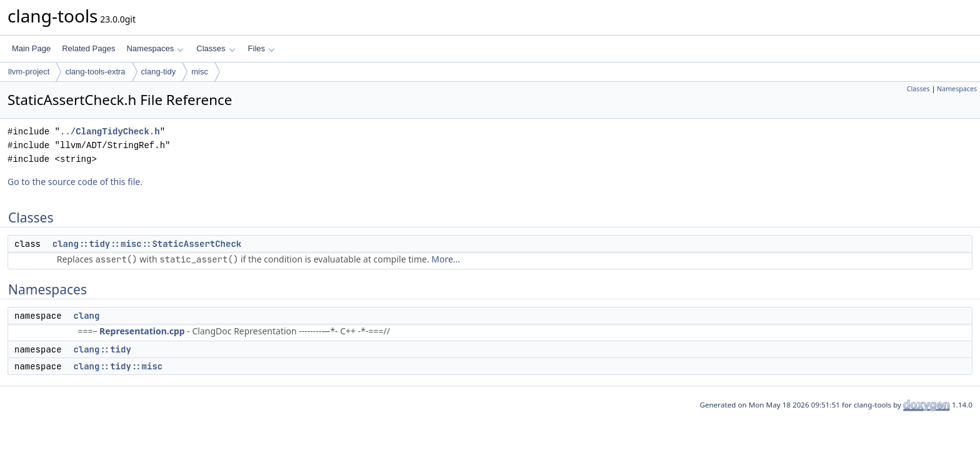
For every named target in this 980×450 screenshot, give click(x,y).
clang (86, 316)
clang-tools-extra (95, 72)
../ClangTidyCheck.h (110, 132)
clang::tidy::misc (118, 366)
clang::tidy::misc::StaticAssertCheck (147, 244)
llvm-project (29, 72)
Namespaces (155, 48)
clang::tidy (102, 349)
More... (446, 259)
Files (262, 48)
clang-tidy (159, 72)
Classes (216, 48)
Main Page (31, 48)
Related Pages (88, 48)
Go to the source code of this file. (75, 182)
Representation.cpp (142, 331)
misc (200, 72)
